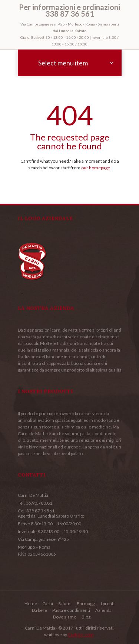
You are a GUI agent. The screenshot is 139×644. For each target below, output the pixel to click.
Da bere (39, 610)
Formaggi (86, 604)
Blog (86, 617)
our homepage (96, 168)
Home (31, 604)
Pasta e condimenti (71, 610)
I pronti (108, 604)
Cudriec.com (81, 635)
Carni (48, 604)
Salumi (65, 604)
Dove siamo (65, 617)
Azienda (103, 610)
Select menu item (63, 63)
